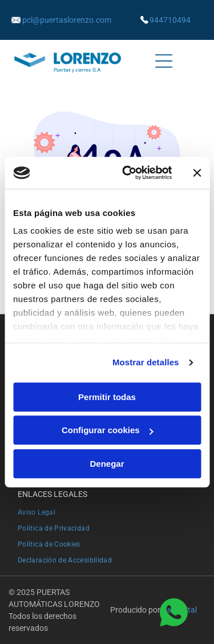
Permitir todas (107, 397)
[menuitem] (107, 511)
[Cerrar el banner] (197, 173)
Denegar (107, 464)
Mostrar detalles (146, 362)
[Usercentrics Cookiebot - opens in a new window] (128, 173)
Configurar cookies (108, 430)
